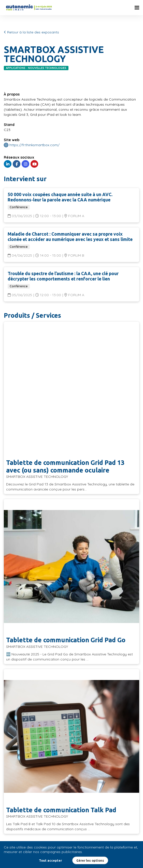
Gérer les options (90, 860)
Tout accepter (50, 860)
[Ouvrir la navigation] (137, 8)
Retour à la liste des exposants (31, 32)
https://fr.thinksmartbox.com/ (32, 145)
